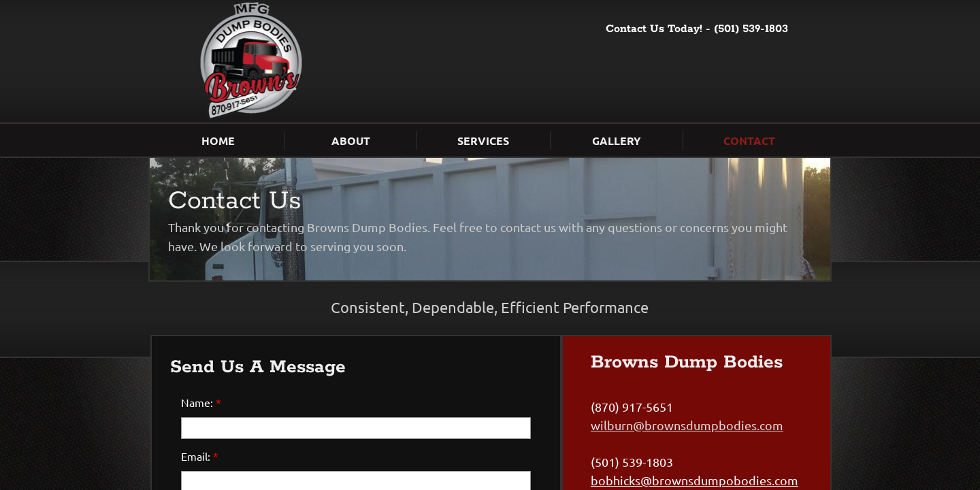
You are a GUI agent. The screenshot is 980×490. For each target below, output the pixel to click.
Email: (200, 456)
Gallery (617, 141)
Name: (201, 402)
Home (218, 141)
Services (483, 141)
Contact (749, 141)
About (351, 141)
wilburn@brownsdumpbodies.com (687, 425)
